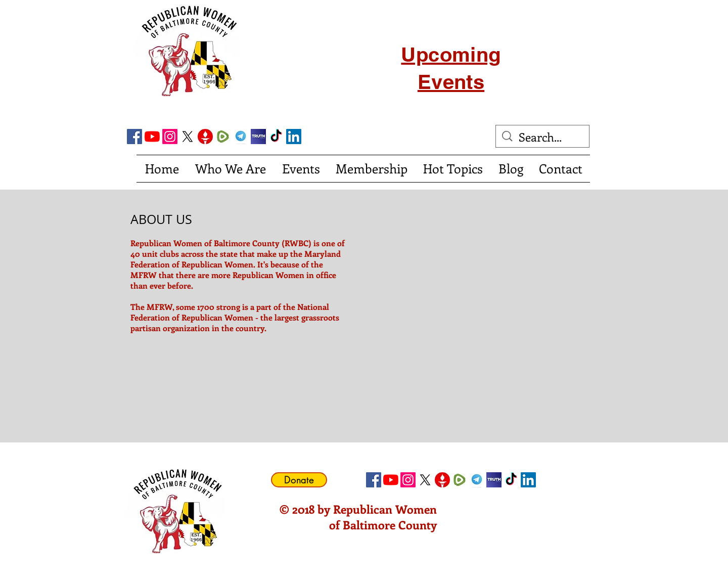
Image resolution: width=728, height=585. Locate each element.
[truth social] (258, 137)
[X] (188, 137)
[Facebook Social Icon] (134, 137)
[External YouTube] (483, 285)
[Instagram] (170, 137)
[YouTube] (152, 137)
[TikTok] (276, 137)
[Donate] (299, 480)
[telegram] (241, 137)
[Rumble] (223, 137)
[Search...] (543, 137)
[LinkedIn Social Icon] (294, 137)
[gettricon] (205, 137)
